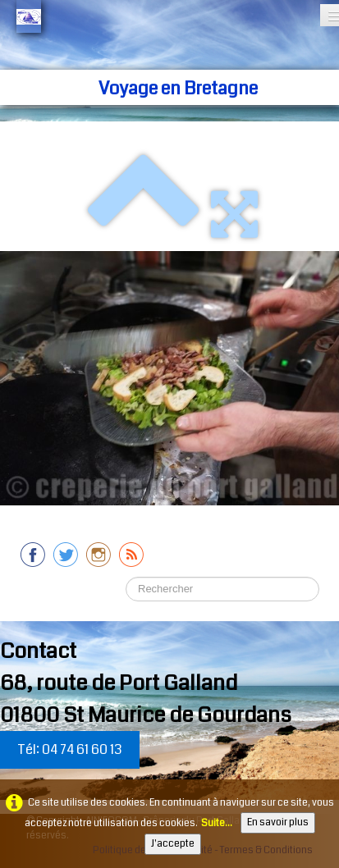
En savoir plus (278, 822)
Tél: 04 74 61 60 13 (70, 749)
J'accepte (173, 844)
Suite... (217, 823)
